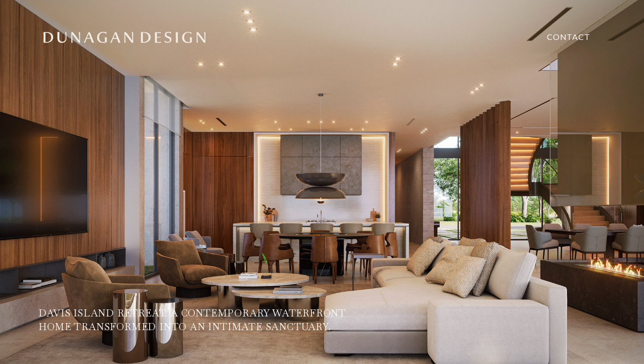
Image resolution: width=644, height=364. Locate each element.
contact (569, 37)
